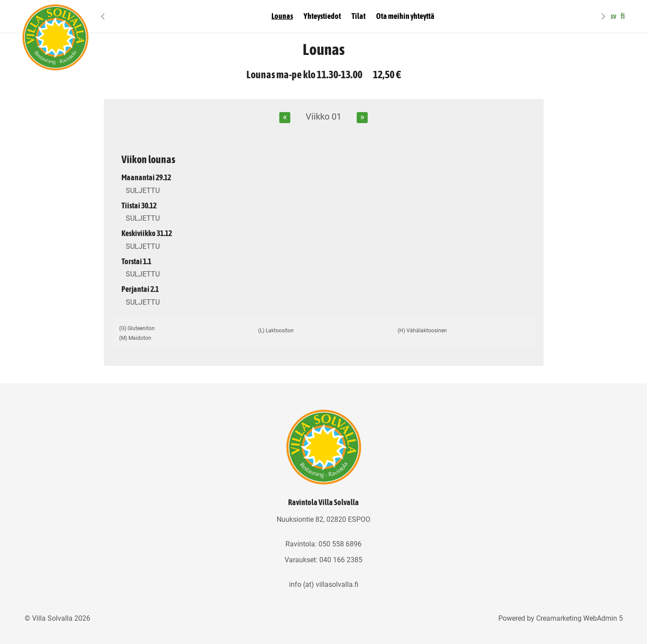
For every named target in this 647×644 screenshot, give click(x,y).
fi (623, 16)
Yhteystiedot (322, 16)
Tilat (358, 16)
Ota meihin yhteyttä (405, 16)
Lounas (282, 16)
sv (613, 16)
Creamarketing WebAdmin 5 (579, 618)
